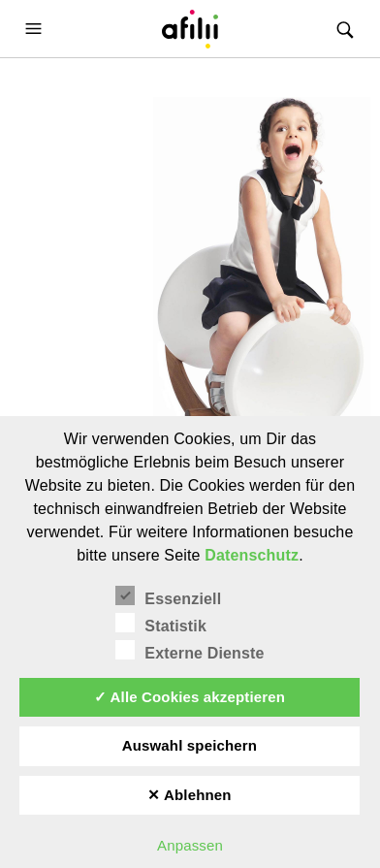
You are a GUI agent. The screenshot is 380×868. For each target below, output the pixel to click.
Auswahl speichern (190, 745)
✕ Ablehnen (190, 795)
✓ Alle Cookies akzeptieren (190, 697)
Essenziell (168, 596)
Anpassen (190, 845)
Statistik (161, 624)
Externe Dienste (190, 651)
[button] (36, 29)
